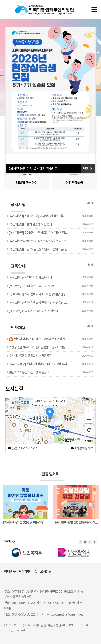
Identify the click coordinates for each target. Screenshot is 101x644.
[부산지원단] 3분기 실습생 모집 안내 (50, 224)
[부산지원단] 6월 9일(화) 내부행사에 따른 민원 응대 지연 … (50, 216)
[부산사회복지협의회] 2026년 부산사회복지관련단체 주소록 (50, 241)
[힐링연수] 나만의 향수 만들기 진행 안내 (50, 286)
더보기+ (90, 203)
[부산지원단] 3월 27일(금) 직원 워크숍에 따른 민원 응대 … (50, 249)
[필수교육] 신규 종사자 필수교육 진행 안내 (50, 311)
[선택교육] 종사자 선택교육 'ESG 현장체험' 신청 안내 (50, 294)
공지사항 (18, 207)
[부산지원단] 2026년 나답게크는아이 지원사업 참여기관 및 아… (50, 233)
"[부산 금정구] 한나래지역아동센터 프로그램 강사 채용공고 (50, 364)
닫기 (88, 169)
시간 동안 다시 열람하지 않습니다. (34, 169)
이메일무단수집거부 (17, 571)
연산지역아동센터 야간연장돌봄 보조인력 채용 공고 (50, 338)
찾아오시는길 (43, 571)
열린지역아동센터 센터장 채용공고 (50, 372)
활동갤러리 (52, 476)
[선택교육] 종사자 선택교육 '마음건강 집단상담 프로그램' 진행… (50, 303)
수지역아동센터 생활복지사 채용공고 (50, 356)
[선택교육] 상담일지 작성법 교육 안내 (50, 278)
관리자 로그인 (17, 631)
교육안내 (18, 269)
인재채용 (18, 330)
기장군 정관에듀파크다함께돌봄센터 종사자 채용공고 (50, 347)
